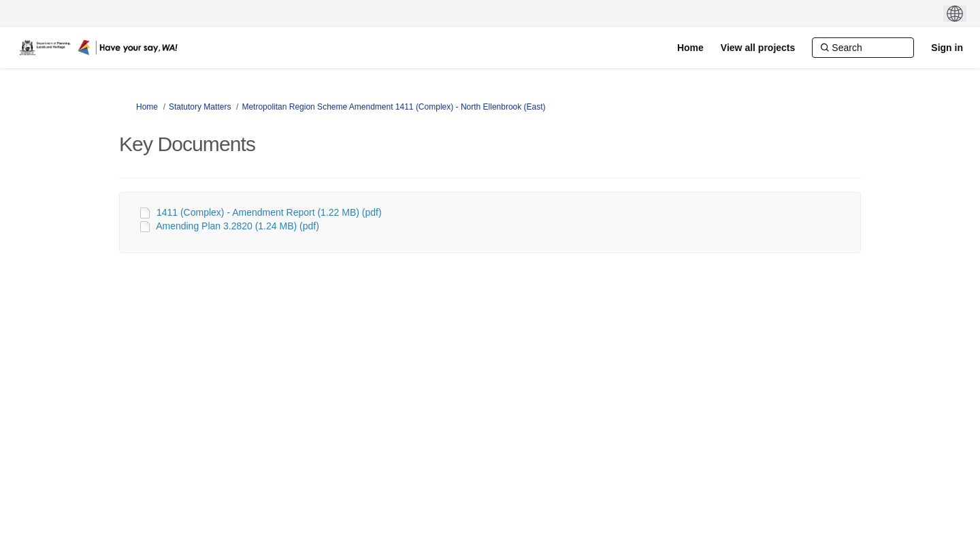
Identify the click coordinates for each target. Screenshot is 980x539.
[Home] (690, 48)
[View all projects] (758, 48)
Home (147, 107)
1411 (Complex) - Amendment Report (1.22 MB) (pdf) (269, 212)
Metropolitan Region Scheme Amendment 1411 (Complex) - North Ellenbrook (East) (393, 107)
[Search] (863, 48)
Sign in (947, 48)
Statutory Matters (200, 107)
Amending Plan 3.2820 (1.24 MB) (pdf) (238, 226)
